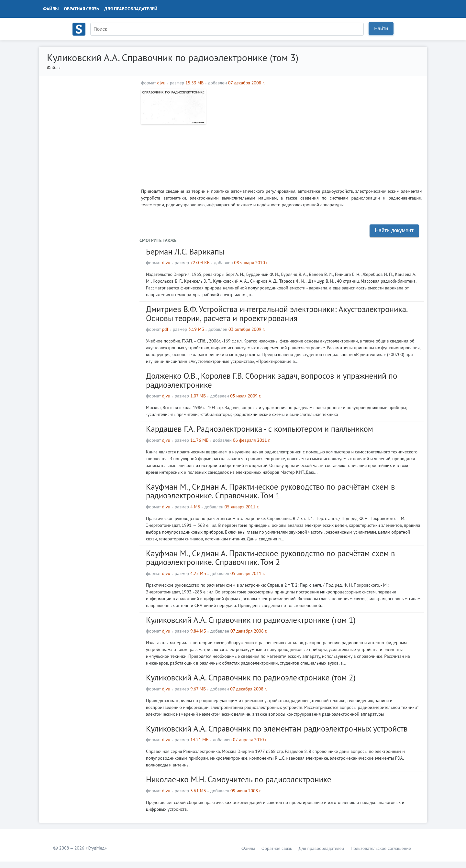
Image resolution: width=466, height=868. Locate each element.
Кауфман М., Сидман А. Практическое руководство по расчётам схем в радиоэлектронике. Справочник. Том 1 (271, 491)
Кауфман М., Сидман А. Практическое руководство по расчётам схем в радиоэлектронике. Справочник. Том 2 (271, 558)
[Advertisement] (316, 135)
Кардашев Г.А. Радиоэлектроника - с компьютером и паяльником (260, 429)
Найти (381, 28)
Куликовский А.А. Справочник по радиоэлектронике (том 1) (251, 620)
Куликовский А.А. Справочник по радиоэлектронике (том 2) (251, 678)
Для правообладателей (131, 9)
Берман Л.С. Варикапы (185, 252)
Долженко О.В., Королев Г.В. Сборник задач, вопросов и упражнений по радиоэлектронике (272, 380)
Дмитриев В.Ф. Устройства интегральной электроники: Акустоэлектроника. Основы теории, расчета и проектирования (277, 314)
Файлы (51, 9)
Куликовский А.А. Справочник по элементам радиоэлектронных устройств (277, 729)
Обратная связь (82, 9)
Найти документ (394, 230)
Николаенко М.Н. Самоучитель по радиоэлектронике (239, 779)
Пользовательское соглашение (381, 848)
